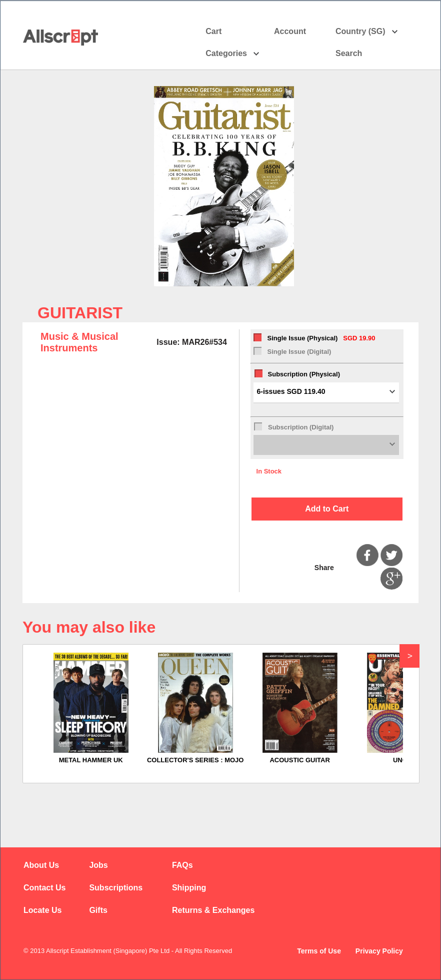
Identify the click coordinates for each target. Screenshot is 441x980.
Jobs (98, 865)
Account (299, 32)
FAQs (182, 865)
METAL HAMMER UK (91, 760)
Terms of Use (319, 951)
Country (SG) (367, 32)
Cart (213, 31)
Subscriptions (116, 888)
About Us (41, 865)
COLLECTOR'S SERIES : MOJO (195, 760)
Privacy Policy (379, 951)
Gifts (98, 910)
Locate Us (42, 910)
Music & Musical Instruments (79, 342)
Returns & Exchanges (213, 910)
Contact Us (44, 888)
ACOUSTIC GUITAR (299, 760)
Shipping (189, 888)
